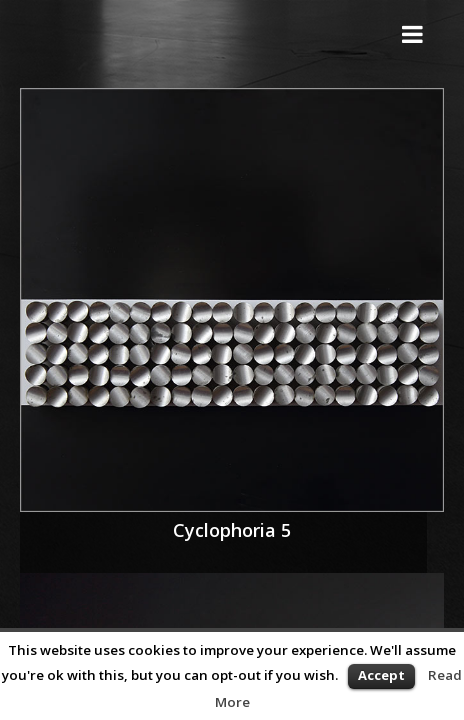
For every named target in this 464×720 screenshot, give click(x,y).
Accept (381, 675)
